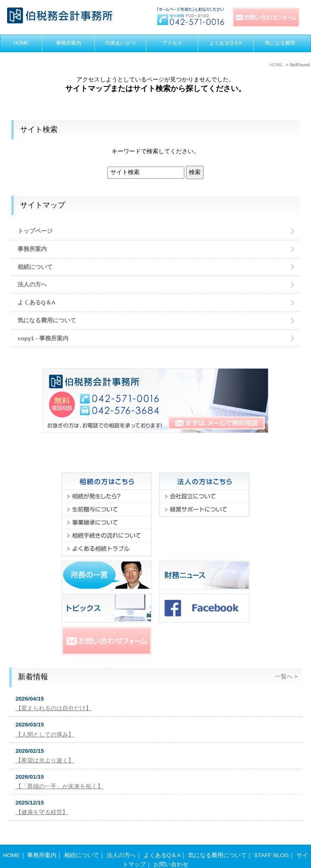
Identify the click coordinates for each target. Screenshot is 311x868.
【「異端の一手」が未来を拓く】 (59, 786)
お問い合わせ (171, 848)
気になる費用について (47, 320)
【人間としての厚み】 (45, 735)
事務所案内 (69, 43)
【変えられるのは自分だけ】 (54, 708)
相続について (35, 267)
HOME (21, 43)
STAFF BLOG (272, 839)
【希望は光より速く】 (45, 760)
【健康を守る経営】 (42, 812)
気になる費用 (280, 43)
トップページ (35, 231)
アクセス (172, 43)
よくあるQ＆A (226, 43)
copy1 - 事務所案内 (43, 338)
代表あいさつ (120, 43)
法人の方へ (32, 285)
